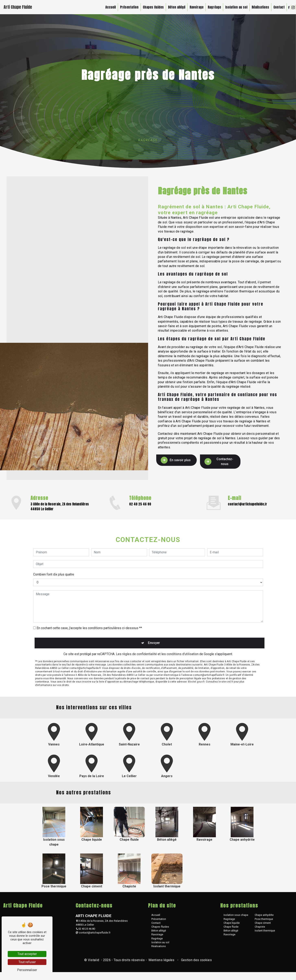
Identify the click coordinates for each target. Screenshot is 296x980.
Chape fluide (231, 929)
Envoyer (153, 623)
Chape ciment (263, 925)
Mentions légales (162, 962)
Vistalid (94, 962)
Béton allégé (174, 7)
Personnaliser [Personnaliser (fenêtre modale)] (27, 970)
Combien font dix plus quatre (54, 555)
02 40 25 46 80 (85, 931)
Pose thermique (264, 921)
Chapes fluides (151, 7)
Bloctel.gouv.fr (196, 664)
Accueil (108, 7)
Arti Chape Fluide (20, 7)
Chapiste (260, 929)
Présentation (127, 7)
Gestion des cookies (196, 962)
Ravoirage (194, 7)
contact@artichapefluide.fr (93, 935)
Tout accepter (27, 954)
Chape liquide (232, 925)
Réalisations (258, 7)
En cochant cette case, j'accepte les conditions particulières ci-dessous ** (89, 608)
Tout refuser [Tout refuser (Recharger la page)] (27, 962)
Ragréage (212, 7)
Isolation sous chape (236, 917)
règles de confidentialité (140, 636)
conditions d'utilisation (183, 636)
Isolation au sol (234, 7)
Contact (276, 7)
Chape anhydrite (264, 917)
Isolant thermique (265, 933)
